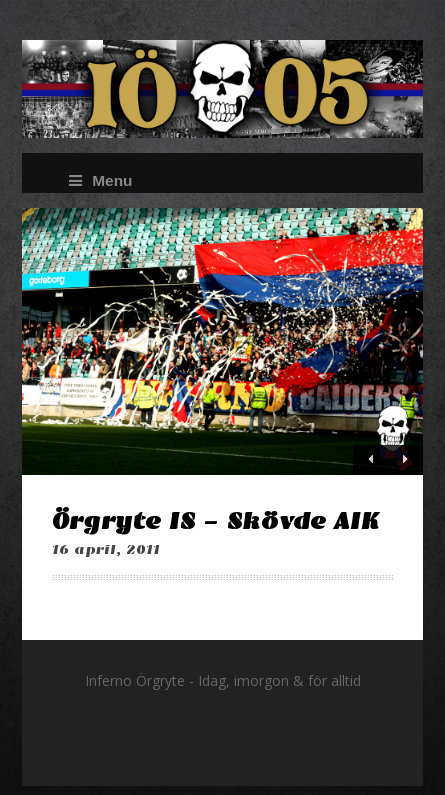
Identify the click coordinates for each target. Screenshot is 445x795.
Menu (100, 180)
